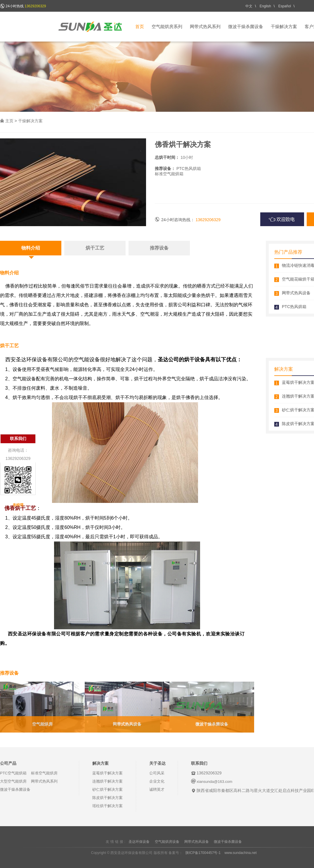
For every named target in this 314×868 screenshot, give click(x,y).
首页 (140, 26)
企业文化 (157, 781)
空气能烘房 (42, 724)
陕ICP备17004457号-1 (203, 853)
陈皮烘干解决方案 (107, 798)
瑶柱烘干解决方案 (107, 806)
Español (285, 6)
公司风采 (157, 773)
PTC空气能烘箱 (13, 773)
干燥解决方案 (284, 26)
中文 (249, 6)
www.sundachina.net (240, 853)
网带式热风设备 (127, 724)
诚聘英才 (157, 789)
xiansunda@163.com (214, 782)
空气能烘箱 (173, 174)
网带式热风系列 (205, 26)
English (265, 6)
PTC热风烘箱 (294, 307)
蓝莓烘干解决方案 (107, 773)
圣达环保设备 (139, 842)
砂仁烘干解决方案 (107, 789)
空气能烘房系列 (167, 26)
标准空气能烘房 (44, 773)
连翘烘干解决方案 (107, 781)
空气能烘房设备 (167, 842)
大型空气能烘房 (13, 781)
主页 (9, 121)
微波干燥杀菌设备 (246, 26)
